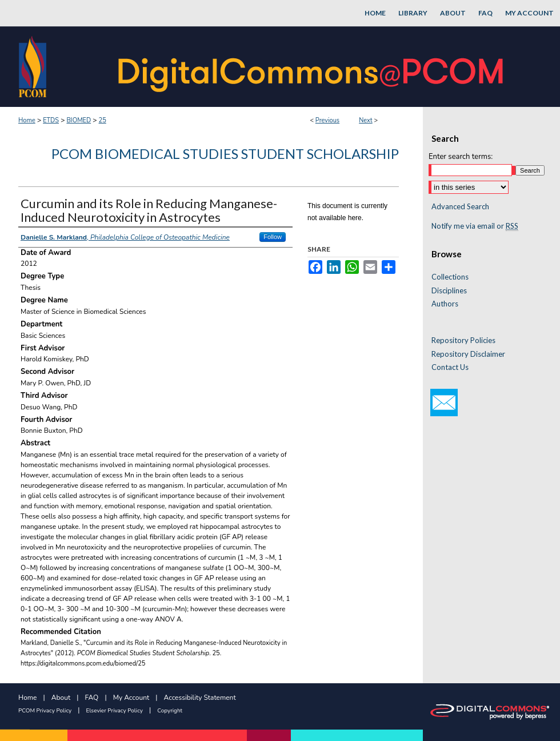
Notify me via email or (475, 226)
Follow (273, 237)
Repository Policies (463, 340)
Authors (445, 304)
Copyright (170, 711)
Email (444, 403)
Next (366, 120)
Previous (327, 120)
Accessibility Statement (200, 698)
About (61, 698)
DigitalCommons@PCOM (312, 67)
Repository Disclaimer (468, 354)
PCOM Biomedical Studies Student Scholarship (225, 154)
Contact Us (450, 367)
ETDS (51, 120)
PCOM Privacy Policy (45, 711)
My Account (131, 698)
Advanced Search (460, 206)
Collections (450, 277)
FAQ (92, 698)
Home (27, 120)
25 (103, 120)
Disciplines (449, 291)
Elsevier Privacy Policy (115, 711)
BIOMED (79, 120)
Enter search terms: (461, 157)
